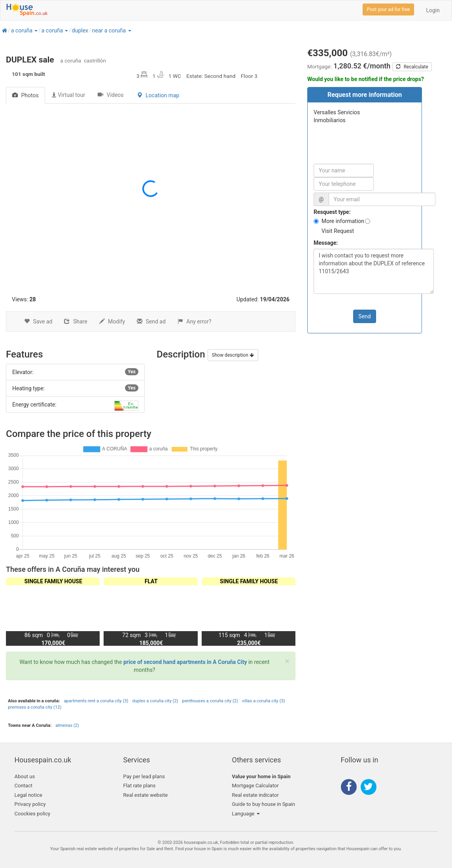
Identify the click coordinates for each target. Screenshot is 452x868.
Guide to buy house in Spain (264, 804)
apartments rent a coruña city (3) (96, 701)
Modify (112, 321)
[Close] (287, 661)
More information (343, 221)
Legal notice (28, 795)
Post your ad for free (389, 9)
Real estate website (146, 795)
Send (364, 316)
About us (25, 776)
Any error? (195, 321)
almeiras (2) (67, 725)
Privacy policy (30, 804)
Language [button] (246, 814)
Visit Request (338, 231)
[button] (36, 30)
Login (433, 10)
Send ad (151, 321)
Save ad (38, 321)
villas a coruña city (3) (264, 701)
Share (76, 321)
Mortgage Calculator (255, 786)
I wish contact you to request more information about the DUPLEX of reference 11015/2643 (374, 271)
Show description (233, 355)
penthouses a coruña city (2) (210, 701)
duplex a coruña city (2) (155, 701)
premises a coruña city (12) (35, 707)
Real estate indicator (255, 795)
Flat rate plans (140, 786)
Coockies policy (33, 814)
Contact (24, 786)
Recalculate (412, 67)
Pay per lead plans (144, 776)
